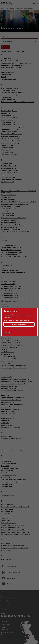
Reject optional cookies (19, 329)
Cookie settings (8, 333)
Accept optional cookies (19, 324)
